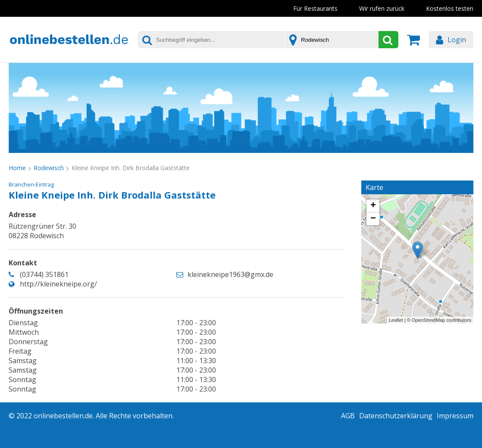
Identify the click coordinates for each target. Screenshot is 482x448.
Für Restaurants (315, 8)
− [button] (373, 219)
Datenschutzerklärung (396, 416)
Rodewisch (49, 168)
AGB (348, 416)
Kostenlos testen (450, 8)
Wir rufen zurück (382, 8)
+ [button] (373, 206)
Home (17, 168)
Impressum (455, 416)
